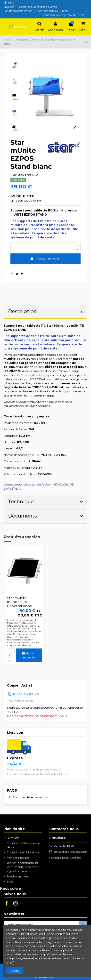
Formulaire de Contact (65, 858)
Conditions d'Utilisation (18, 11)
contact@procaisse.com (70, 852)
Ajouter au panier (45, 258)
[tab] (45, 312)
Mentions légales (48, 11)
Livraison (9, 7)
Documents (45, 516)
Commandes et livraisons (30, 797)
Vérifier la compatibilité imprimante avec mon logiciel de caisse (23, 867)
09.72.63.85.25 (64, 846)
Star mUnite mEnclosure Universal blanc (19, 602)
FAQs (12, 790)
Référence (17, 174)
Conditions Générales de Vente (38, 7)
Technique (45, 501)
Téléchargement (18, 876)
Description (45, 311)
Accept (14, 970)
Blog (65, 11)
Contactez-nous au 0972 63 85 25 (63, 15)
